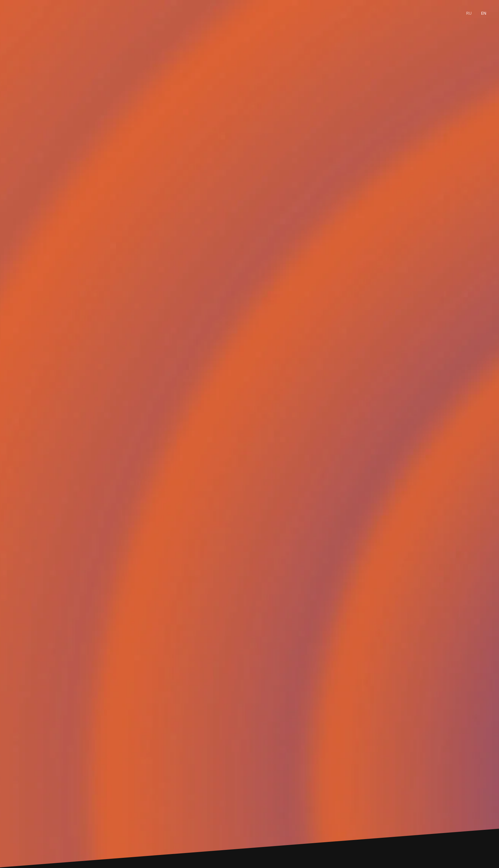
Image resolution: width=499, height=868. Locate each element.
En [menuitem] (484, 13)
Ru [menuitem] (469, 13)
